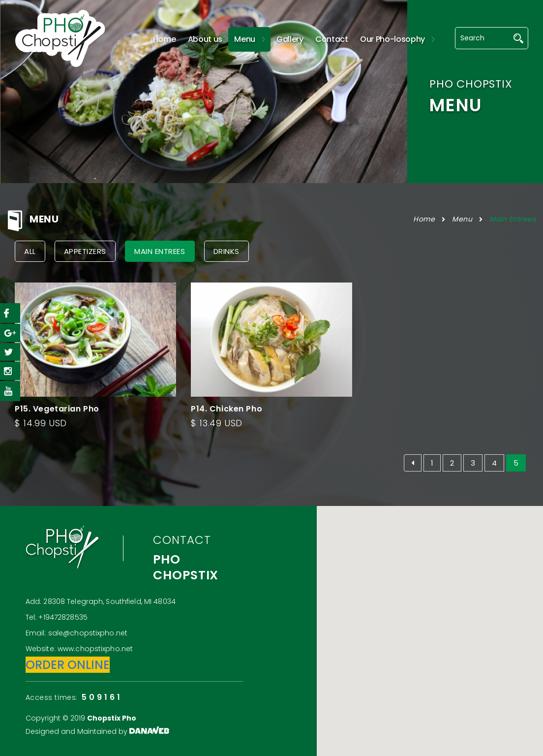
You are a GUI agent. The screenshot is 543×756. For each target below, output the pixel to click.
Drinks (226, 251)
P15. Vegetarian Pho (57, 409)
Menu (462, 219)
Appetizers (85, 251)
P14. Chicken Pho (226, 409)
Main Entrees (513, 219)
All (30, 251)
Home (424, 219)
